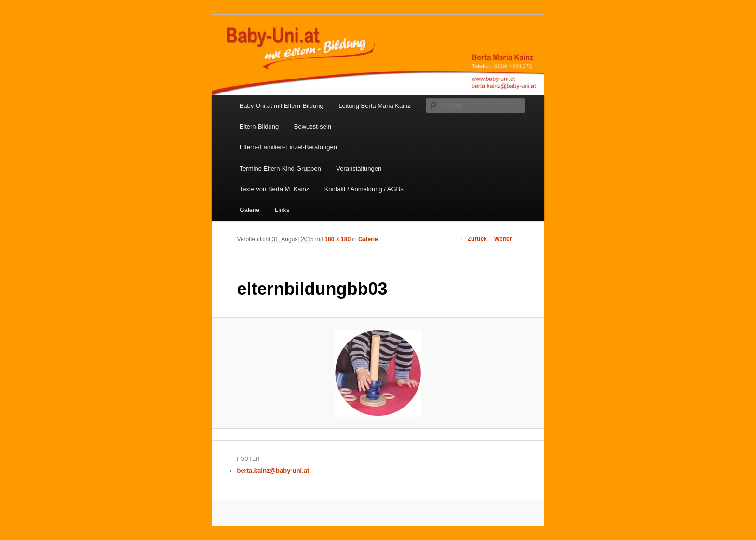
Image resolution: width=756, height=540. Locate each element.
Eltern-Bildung (259, 126)
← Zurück (473, 239)
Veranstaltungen (359, 168)
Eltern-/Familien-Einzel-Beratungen (288, 147)
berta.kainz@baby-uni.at (273, 470)
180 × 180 (337, 239)
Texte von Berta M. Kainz (275, 189)
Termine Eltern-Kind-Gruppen (280, 168)
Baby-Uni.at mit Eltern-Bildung (282, 106)
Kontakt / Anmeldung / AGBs (364, 189)
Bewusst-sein (313, 126)
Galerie (250, 210)
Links (282, 210)
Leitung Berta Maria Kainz (375, 106)
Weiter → (507, 239)
